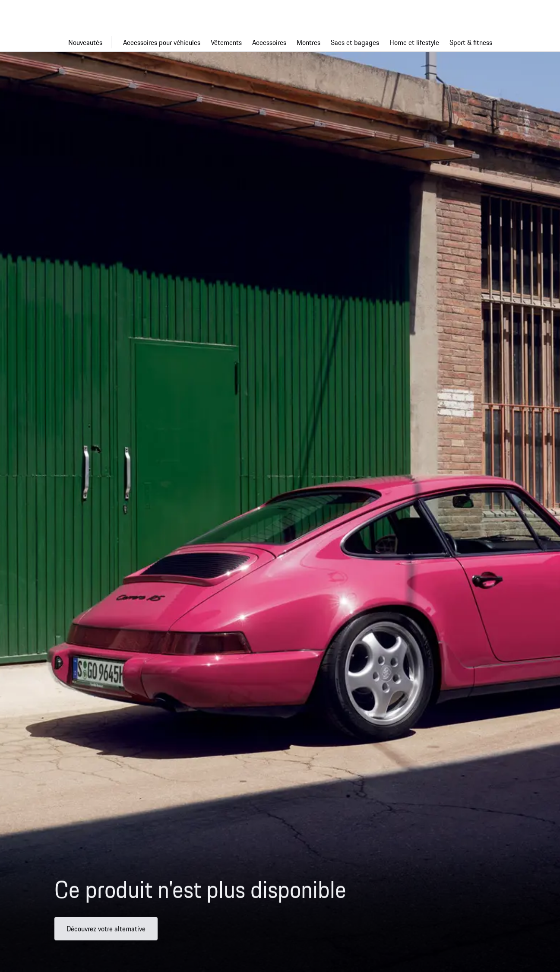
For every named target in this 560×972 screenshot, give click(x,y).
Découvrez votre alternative (106, 933)
